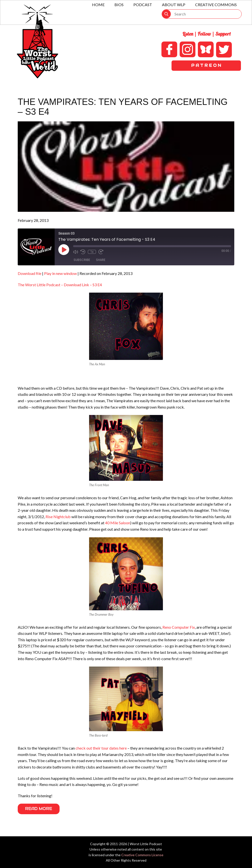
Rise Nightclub (58, 517)
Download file (30, 273)
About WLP (174, 5)
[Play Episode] (64, 250)
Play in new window (60, 273)
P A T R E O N (206, 65)
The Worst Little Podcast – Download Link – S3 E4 (60, 285)
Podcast (143, 5)
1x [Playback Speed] (92, 252)
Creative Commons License (142, 855)
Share (101, 260)
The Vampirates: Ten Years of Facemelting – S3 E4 (123, 107)
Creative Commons (216, 5)
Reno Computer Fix (179, 627)
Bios (119, 5)
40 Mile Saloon (118, 523)
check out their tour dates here (101, 748)
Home (98, 5)
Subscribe (82, 260)
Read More (39, 809)
